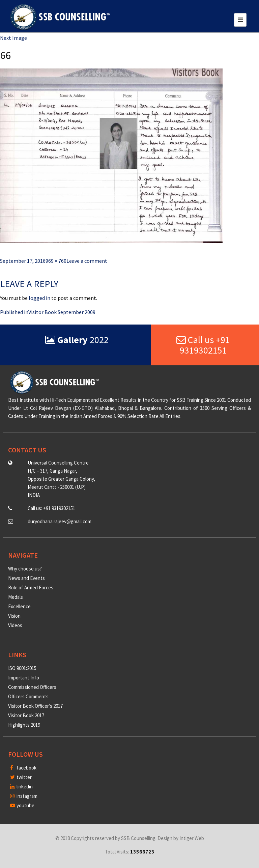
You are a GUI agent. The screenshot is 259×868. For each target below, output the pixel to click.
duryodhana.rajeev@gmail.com (60, 521)
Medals (16, 597)
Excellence (19, 606)
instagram (24, 796)
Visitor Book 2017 (26, 715)
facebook (23, 768)
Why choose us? (25, 569)
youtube (22, 805)
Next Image (13, 38)
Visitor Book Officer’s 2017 (35, 706)
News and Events (26, 578)
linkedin (21, 787)
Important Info (24, 678)
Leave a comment (87, 261)
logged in (39, 298)
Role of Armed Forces (31, 587)
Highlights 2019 (24, 725)
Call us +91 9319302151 (203, 345)
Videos (15, 625)
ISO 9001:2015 (22, 668)
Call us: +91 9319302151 (51, 508)
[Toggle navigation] (240, 20)
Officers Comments (28, 696)
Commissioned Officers (32, 687)
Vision (14, 616)
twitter (21, 777)
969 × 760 (56, 261)
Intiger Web (192, 838)
